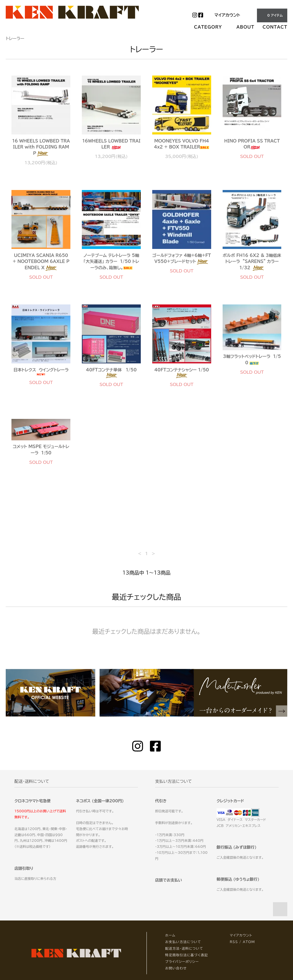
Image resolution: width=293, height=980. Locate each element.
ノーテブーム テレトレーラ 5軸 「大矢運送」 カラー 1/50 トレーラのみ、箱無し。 (111, 262)
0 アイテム (272, 15)
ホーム (170, 935)
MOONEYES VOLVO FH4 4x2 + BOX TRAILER (182, 144)
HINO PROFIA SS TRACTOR (252, 144)
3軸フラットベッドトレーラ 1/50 (252, 360)
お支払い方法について (183, 942)
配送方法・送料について (184, 948)
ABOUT (245, 27)
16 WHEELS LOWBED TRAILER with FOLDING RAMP (41, 148)
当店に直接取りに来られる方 (35, 879)
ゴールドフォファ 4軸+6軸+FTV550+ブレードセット (182, 259)
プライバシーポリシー (182, 962)
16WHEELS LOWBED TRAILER (111, 144)
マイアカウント (227, 15)
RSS (234, 942)
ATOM (249, 942)
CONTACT (275, 27)
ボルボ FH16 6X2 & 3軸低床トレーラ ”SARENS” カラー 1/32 (252, 262)
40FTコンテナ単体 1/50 (111, 373)
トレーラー (15, 38)
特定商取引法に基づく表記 (187, 955)
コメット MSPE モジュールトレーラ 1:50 (41, 450)
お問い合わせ (176, 968)
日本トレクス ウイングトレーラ (41, 372)
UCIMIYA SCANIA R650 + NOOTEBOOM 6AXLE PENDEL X (41, 262)
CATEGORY (211, 27)
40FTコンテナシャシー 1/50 (183, 373)
